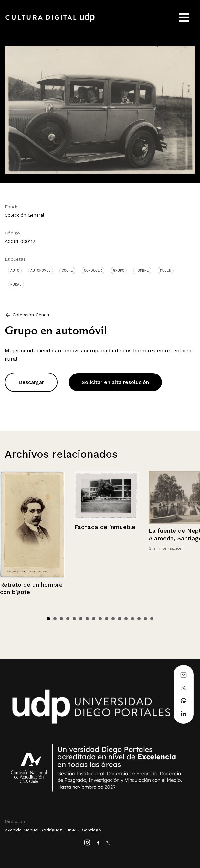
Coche (67, 270)
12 (120, 619)
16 (145, 619)
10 (107, 619)
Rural (16, 284)
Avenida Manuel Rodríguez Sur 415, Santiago (53, 830)
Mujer (166, 270)
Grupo (119, 270)
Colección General (25, 215)
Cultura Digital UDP (50, 21)
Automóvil (41, 270)
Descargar (31, 382)
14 (132, 619)
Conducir (93, 270)
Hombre (142, 270)
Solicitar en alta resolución (115, 382)
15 (139, 619)
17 (152, 619)
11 (113, 619)
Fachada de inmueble (105, 527)
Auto (15, 270)
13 (126, 619)
